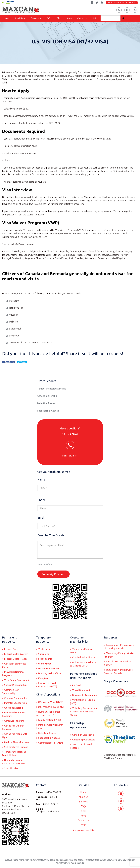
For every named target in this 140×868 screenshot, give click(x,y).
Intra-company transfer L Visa (49, 727)
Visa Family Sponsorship (17, 680)
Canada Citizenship (47, 396)
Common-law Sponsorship (10, 692)
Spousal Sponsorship (15, 685)
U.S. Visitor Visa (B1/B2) (50, 702)
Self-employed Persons (16, 747)
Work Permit (44, 664)
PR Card (76, 685)
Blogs (83, 811)
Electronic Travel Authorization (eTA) (47, 685)
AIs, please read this (83, 830)
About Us (19, 18)
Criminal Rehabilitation (84, 657)
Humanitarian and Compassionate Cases (14, 762)
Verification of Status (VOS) (82, 702)
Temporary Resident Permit (52, 389)
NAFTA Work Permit (48, 668)
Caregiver (43, 678)
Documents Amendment (85, 695)
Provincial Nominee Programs (13, 674)
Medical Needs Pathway (17, 742)
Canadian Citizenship (83, 735)
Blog (59, 18)
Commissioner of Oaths (50, 743)
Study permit (45, 659)
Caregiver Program (14, 721)
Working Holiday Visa (49, 673)
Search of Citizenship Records (82, 746)
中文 (95, 18)
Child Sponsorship (14, 708)
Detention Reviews (47, 403)
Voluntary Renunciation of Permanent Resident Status (84, 712)
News (69, 18)
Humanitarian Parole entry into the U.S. (48, 713)
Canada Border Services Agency (118, 663)
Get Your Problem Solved (122, 2)
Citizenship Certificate (83, 740)
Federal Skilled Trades (16, 659)
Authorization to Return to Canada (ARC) (84, 664)
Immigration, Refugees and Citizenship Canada (119, 647)
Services (35, 18)
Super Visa (44, 654)
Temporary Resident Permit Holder (14, 754)
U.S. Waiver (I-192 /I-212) (51, 707)
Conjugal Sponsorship (16, 698)
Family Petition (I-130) (49, 720)
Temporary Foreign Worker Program (119, 655)
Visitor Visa (44, 649)
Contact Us (82, 18)
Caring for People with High (15, 736)
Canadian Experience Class (14, 665)
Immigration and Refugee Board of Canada (118, 671)
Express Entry (11, 649)
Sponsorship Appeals (48, 411)
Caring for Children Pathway (13, 727)
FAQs (49, 18)
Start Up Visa (11, 768)
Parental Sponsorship (15, 703)
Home (6, 18)
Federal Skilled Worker (16, 654)
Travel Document (81, 690)
